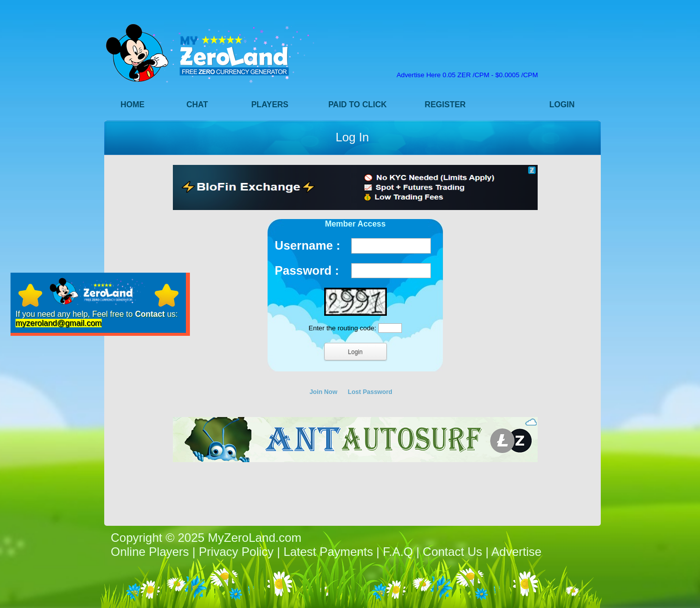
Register (445, 105)
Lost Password (370, 392)
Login (562, 105)
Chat (197, 105)
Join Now (324, 392)
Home (133, 105)
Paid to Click (358, 105)
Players (270, 105)
